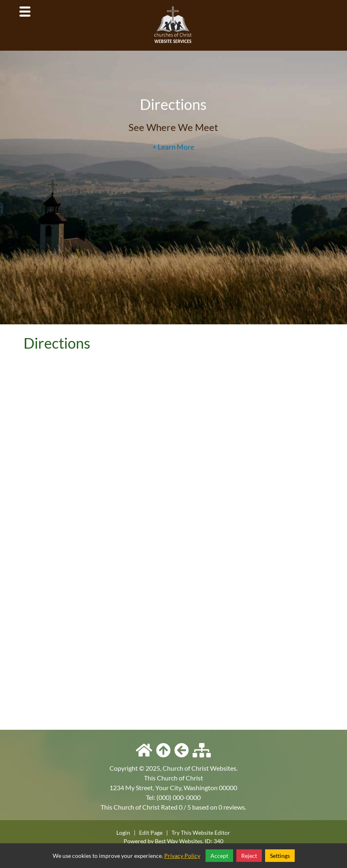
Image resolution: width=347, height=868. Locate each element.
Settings (280, 856)
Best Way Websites (179, 841)
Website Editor (211, 833)
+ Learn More (173, 147)
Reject (249, 856)
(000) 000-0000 (179, 797)
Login (123, 833)
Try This (181, 833)
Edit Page (151, 833)
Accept (219, 856)
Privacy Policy (182, 856)
